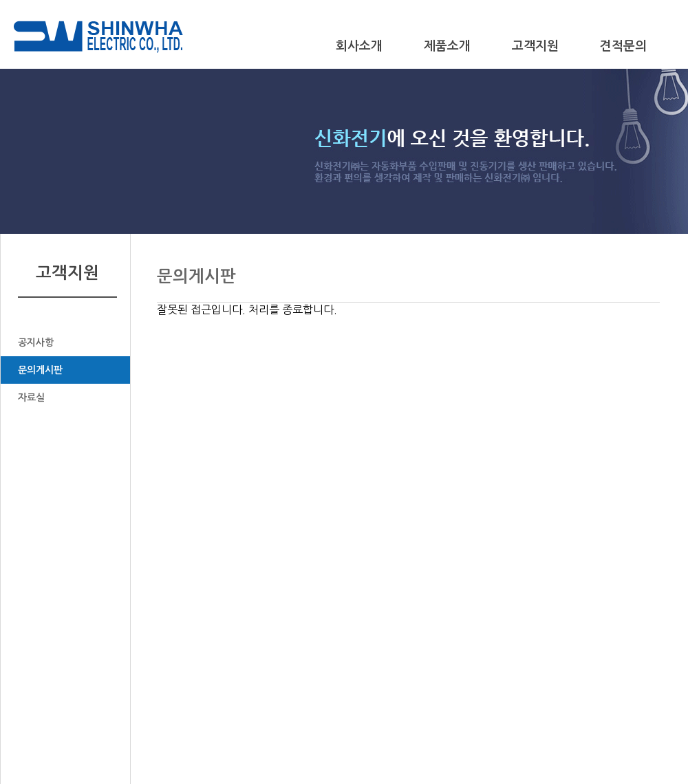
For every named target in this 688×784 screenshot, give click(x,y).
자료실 (31, 398)
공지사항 (36, 342)
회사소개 (359, 46)
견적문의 (623, 46)
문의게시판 (40, 370)
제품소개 (447, 46)
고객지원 (535, 46)
